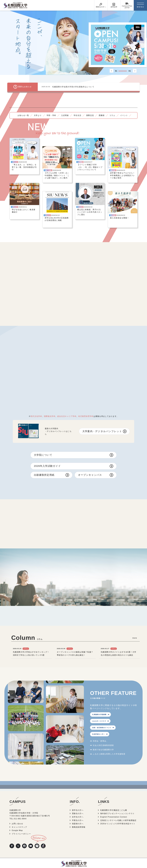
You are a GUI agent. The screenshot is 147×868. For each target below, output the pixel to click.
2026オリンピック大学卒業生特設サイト (118, 819)
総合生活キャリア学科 (67, 411)
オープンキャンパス (90, 470)
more (135, 633)
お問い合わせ (17, 819)
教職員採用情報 (79, 822)
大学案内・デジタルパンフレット (102, 426)
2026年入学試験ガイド (47, 461)
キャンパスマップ (19, 822)
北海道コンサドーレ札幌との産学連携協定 (118, 815)
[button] (112, 71)
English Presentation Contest (114, 812)
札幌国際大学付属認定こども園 (114, 805)
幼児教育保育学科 (86, 411)
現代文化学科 (36, 411)
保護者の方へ (78, 819)
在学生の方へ (78, 812)
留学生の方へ (78, 805)
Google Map (17, 826)
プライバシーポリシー (21, 829)
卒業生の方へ (78, 815)
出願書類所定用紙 (44, 470)
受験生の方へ (78, 809)
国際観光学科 (50, 411)
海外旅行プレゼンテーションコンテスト (117, 809)
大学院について (43, 450)
